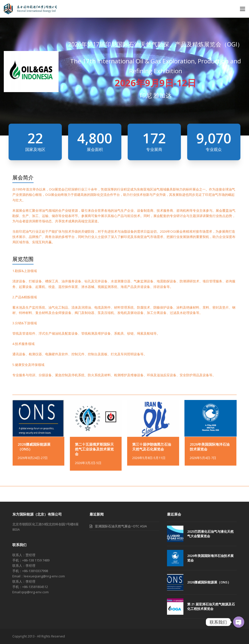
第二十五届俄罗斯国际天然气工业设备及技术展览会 (94, 449)
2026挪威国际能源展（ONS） (36, 494)
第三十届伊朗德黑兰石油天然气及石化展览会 (152, 447)
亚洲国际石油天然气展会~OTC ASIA (121, 526)
